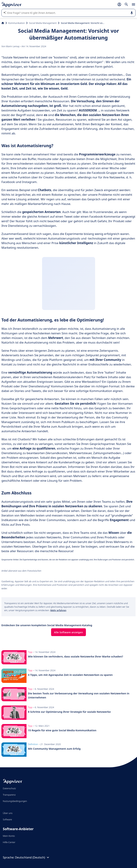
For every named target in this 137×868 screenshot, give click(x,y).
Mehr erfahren (58, 610)
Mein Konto (9, 836)
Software (7, 819)
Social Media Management (43, 23)
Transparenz (9, 795)
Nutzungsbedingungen (15, 801)
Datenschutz (9, 788)
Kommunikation (17, 23)
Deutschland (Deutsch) (33, 857)
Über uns (8, 813)
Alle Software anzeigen (68, 632)
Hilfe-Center (9, 842)
